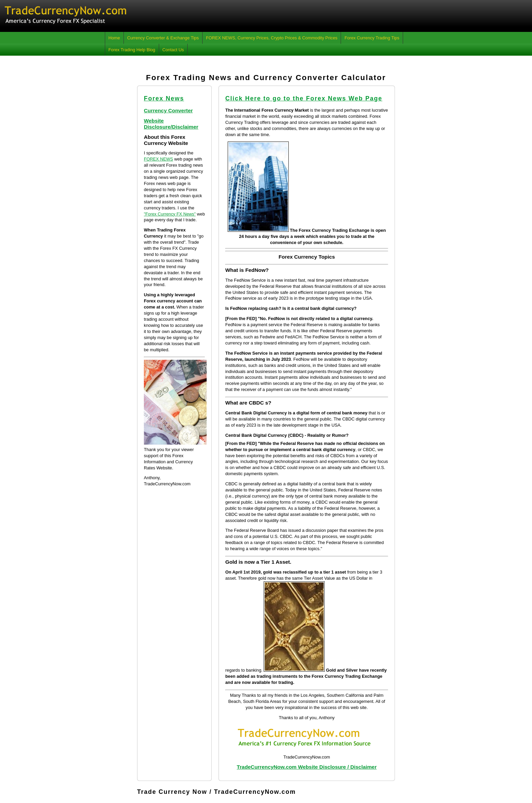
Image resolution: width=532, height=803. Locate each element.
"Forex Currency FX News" (170, 214)
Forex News (164, 98)
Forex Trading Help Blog (132, 50)
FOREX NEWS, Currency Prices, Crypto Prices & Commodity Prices (272, 38)
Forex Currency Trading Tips (372, 38)
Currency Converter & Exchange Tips (163, 38)
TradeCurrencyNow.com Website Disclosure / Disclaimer (307, 767)
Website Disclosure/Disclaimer (171, 124)
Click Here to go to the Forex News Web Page (304, 98)
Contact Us (173, 50)
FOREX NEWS (158, 159)
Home (114, 38)
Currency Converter (168, 110)
